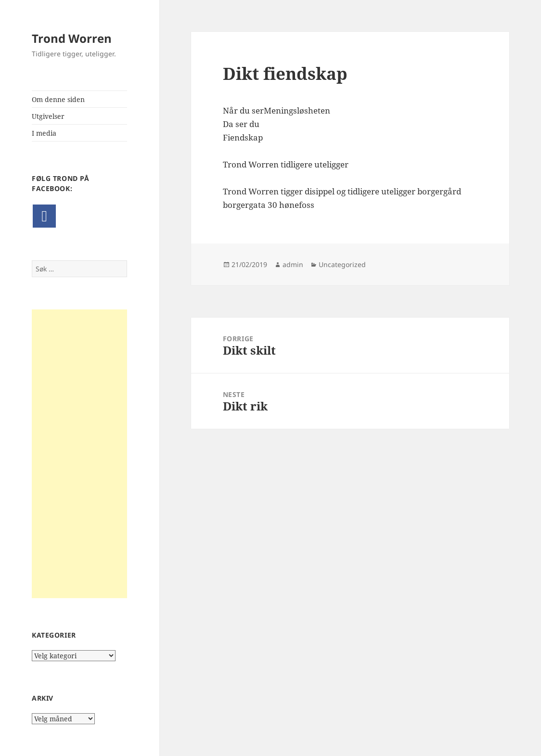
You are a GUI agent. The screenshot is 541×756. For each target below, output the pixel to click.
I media (44, 133)
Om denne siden (58, 99)
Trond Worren (72, 38)
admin (293, 264)
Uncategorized (342, 264)
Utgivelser (48, 116)
